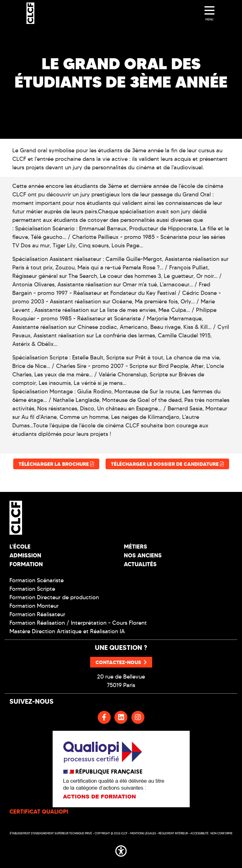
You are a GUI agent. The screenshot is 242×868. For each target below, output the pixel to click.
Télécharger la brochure (56, 464)
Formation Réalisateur (37, 614)
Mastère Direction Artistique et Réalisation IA (67, 631)
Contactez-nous (121, 662)
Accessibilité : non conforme (211, 833)
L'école (20, 547)
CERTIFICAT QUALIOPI (39, 812)
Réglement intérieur (173, 833)
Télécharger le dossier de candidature (167, 464)
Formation (26, 564)
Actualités (140, 564)
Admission (25, 555)
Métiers (135, 547)
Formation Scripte (32, 589)
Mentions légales (143, 833)
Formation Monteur (34, 606)
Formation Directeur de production (54, 597)
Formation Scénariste (37, 580)
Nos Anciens (143, 555)
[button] (121, 850)
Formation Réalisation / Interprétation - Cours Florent (78, 623)
